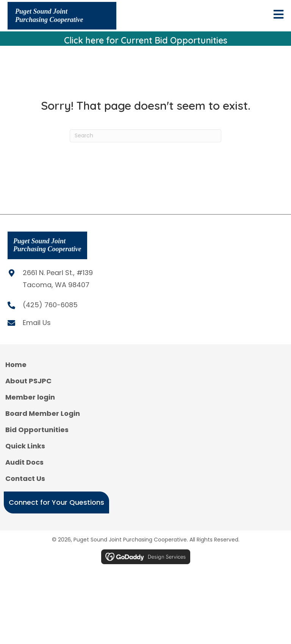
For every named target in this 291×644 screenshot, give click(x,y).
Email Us (37, 323)
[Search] (145, 136)
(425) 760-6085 (50, 305)
